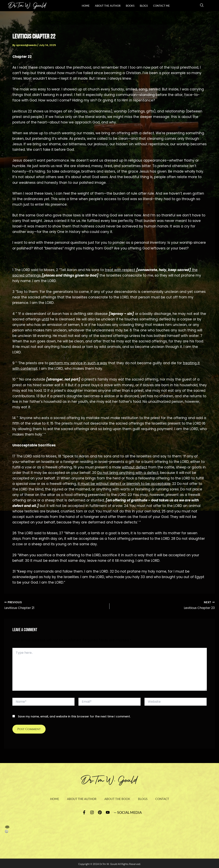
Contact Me (161, 6)
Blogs (144, 6)
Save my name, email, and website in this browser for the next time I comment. (74, 717)
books (130, 6)
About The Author (108, 6)
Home (86, 6)
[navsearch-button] (202, 6)
